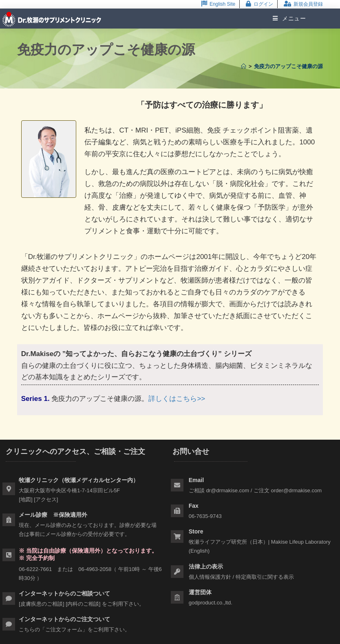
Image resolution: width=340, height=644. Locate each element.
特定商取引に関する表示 (265, 577)
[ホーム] (244, 66)
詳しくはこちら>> (177, 399)
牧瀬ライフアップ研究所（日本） (229, 542)
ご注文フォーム (64, 630)
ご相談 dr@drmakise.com (219, 490)
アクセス (46, 499)
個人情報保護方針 (210, 577)
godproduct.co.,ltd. (211, 603)
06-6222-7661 (35, 569)
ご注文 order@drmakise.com (288, 490)
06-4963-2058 (95, 569)
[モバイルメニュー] (286, 18)
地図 (26, 499)
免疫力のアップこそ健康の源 (288, 66)
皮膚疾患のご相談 (42, 604)
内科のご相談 (83, 604)
